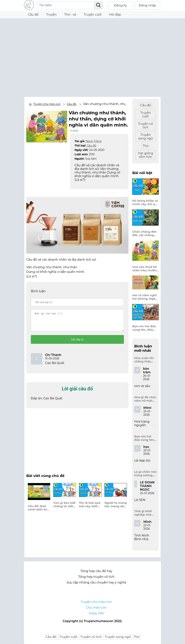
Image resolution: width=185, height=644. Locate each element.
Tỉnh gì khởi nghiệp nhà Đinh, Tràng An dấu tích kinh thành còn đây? (145, 513)
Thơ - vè (70, 15)
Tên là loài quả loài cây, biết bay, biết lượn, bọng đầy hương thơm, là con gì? (90, 508)
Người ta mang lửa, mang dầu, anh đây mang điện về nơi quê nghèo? (116, 508)
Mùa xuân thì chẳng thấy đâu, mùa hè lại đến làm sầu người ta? (145, 360)
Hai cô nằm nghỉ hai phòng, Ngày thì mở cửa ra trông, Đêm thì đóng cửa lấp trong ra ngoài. (145, 297)
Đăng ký (121, 5)
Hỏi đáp (115, 15)
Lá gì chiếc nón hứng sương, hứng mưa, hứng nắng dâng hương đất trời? (146, 474)
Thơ (145, 146)
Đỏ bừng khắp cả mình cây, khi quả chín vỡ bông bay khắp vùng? (146, 202)
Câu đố (33, 15)
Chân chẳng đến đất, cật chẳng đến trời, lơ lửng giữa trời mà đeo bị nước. (145, 233)
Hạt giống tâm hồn (145, 155)
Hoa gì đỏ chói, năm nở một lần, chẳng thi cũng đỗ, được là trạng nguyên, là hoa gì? (145, 399)
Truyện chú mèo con (47, 104)
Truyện (51, 15)
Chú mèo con (96, 608)
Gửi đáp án (77, 343)
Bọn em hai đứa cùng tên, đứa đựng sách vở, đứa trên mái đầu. (146, 328)
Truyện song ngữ (145, 137)
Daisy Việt (96, 613)
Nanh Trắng (93, 141)
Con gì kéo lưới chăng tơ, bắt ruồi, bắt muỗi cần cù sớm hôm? (64, 508)
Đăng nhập (148, 5)
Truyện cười (93, 15)
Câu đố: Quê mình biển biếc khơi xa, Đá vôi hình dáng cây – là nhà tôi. (39, 511)
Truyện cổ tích (145, 126)
